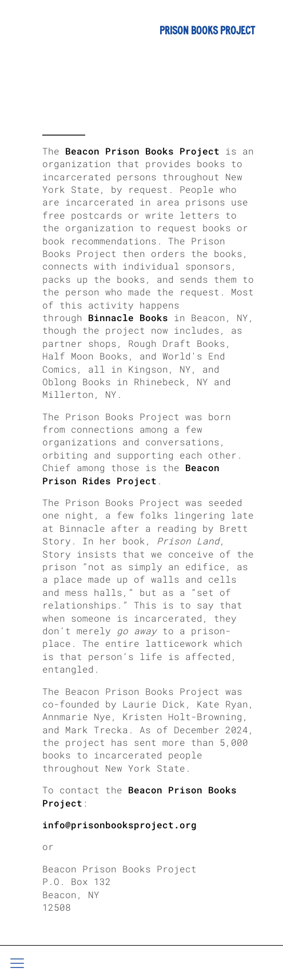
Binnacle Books (128, 317)
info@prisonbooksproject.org (119, 825)
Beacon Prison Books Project (142, 151)
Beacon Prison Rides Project (131, 474)
